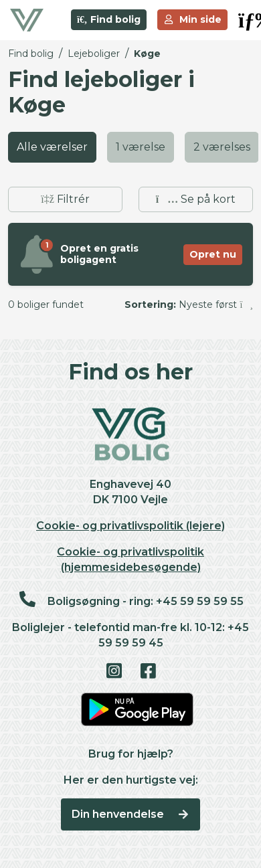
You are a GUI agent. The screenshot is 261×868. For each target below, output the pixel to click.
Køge (147, 54)
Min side (193, 19)
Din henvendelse (131, 814)
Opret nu (213, 254)
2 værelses (222, 147)
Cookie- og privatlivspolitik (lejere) (130, 526)
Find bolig (109, 19)
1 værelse (141, 147)
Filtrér (65, 199)
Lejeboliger (94, 54)
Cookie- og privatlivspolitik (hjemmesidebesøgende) (130, 559)
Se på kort (196, 199)
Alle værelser (52, 147)
